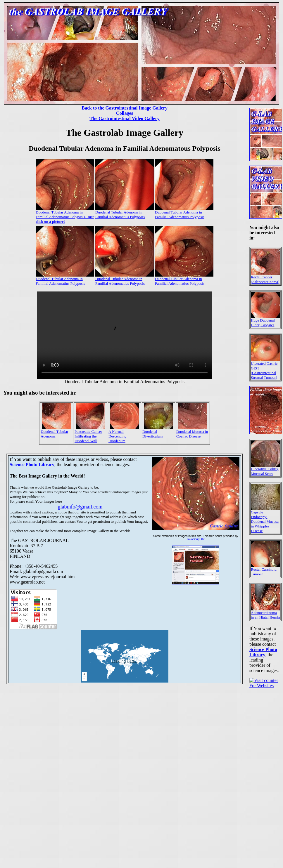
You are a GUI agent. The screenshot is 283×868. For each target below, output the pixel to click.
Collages (125, 113)
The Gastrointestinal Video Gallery (124, 118)
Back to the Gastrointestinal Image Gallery (124, 108)
